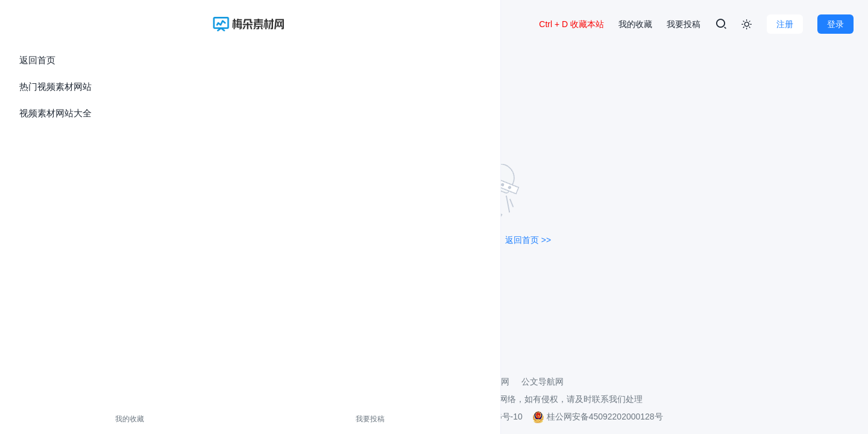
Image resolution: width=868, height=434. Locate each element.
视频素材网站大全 (55, 113)
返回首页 (37, 60)
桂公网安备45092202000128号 (598, 417)
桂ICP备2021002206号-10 (473, 417)
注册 (785, 24)
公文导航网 (542, 382)
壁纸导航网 (488, 382)
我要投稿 (86, 419)
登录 (835, 24)
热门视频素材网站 (55, 86)
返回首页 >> (528, 240)
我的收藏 (35, 419)
